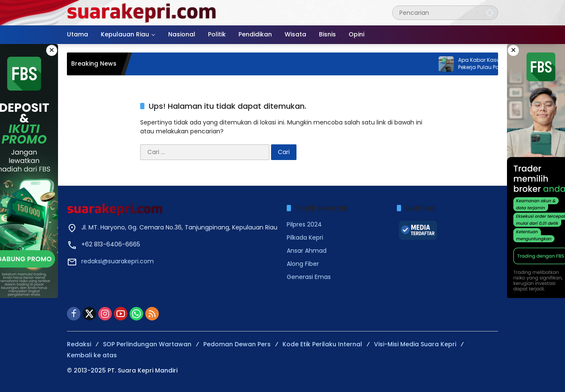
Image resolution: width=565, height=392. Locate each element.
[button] (490, 12)
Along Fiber (303, 264)
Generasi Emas (309, 277)
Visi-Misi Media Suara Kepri (415, 344)
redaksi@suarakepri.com (118, 261)
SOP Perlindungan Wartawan (147, 344)
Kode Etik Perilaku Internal (322, 344)
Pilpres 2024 (304, 224)
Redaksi (79, 344)
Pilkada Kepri (305, 237)
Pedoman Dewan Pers (237, 344)
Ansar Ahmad (307, 251)
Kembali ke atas (92, 355)
